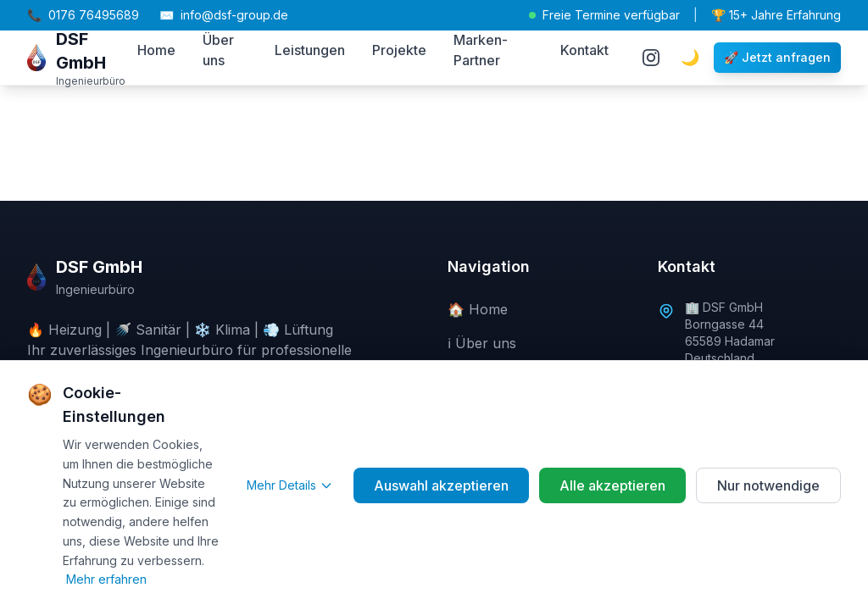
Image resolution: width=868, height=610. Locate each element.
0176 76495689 (83, 15)
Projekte (399, 50)
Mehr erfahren (106, 579)
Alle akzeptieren (612, 485)
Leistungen (310, 50)
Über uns (218, 50)
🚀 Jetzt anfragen (777, 57)
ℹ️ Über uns (482, 343)
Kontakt (584, 50)
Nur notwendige (768, 485)
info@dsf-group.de (224, 15)
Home (156, 50)
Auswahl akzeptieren (441, 485)
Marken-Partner (481, 50)
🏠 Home (478, 309)
